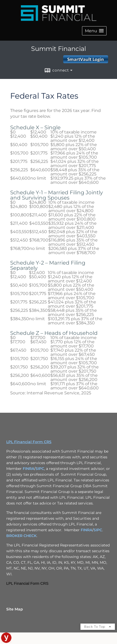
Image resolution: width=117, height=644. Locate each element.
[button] (94, 31)
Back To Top (98, 627)
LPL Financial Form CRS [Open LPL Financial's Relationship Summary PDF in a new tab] (29, 442)
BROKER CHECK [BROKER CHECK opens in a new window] (21, 536)
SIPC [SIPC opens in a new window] (40, 469)
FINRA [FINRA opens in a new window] (28, 469)
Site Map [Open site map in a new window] (15, 609)
